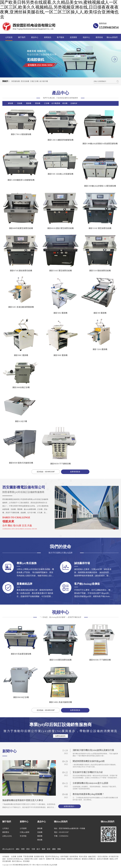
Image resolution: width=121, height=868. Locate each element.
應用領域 (99, 37)
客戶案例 (60, 37)
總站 (18, 849)
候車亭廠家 (65, 857)
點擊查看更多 (75, 472)
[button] (114, 59)
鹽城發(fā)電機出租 (89, 859)
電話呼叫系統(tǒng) (52, 857)
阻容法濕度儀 (103, 857)
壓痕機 (38, 103)
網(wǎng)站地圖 (52, 865)
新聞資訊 (48, 37)
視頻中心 (86, 37)
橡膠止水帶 (114, 859)
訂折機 (47, 103)
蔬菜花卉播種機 (103, 859)
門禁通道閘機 (28, 857)
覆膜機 (29, 103)
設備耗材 (74, 103)
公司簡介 (6, 828)
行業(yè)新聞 (25, 832)
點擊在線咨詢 (60, 736)
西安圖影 (26, 861)
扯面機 (14, 857)
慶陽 (54, 849)
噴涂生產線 (83, 857)
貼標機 (20, 857)
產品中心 (35, 37)
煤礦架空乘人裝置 (31, 859)
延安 (49, 849)
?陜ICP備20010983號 (39, 865)
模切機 (65, 103)
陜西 (23, 849)
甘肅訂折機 (34, 81)
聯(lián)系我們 (112, 37)
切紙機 (20, 103)
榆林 (44, 849)
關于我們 (22, 37)
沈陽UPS (42, 859)
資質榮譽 (73, 37)
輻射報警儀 (74, 857)
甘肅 (33, 849)
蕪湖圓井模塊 (39, 857)
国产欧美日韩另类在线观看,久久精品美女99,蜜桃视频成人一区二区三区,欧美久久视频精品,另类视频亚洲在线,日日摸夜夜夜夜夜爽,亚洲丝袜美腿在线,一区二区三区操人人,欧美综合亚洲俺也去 (59, 10)
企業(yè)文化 (7, 836)
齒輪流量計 (93, 857)
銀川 (38, 849)
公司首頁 (9, 37)
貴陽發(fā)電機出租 (74, 859)
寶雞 (59, 849)
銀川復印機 (44, 81)
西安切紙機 (25, 81)
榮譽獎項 (6, 832)
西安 (28, 849)
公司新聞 (23, 828)
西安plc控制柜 (61, 859)
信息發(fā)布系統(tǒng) (15, 859)
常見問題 (23, 836)
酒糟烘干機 (50, 859)
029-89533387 (50, 472)
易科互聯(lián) (17, 861)
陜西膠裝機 (16, 81)
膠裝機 (10, 103)
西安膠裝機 (7, 861)
